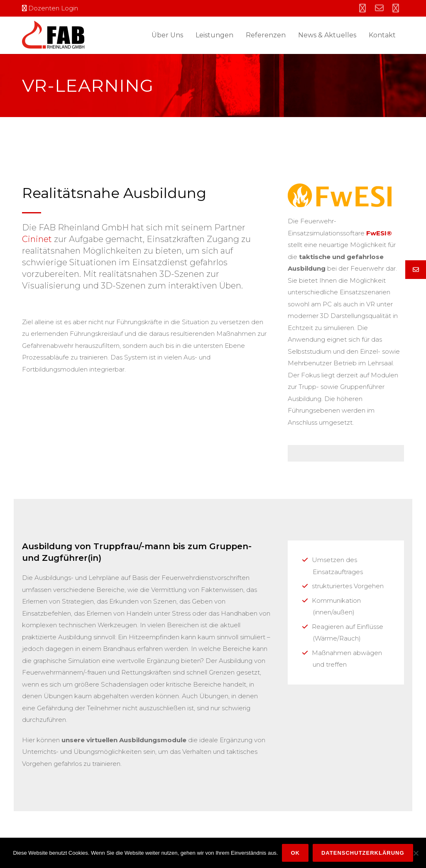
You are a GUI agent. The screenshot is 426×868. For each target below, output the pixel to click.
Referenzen (266, 35)
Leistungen (214, 35)
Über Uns (167, 35)
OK (295, 853)
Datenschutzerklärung (363, 853)
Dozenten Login (50, 8)
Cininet (37, 239)
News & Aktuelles (327, 35)
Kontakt (382, 35)
